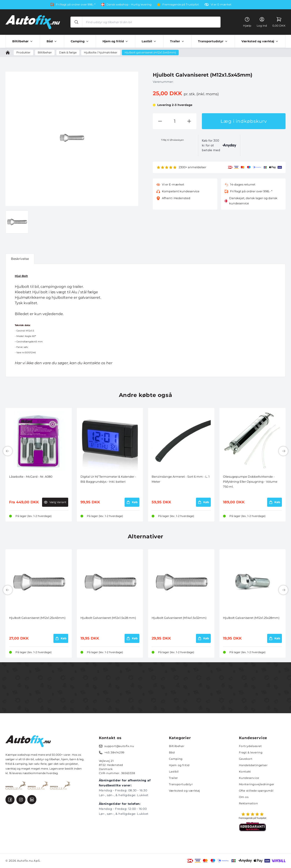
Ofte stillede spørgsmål (256, 791)
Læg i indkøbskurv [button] (244, 121)
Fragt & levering (251, 752)
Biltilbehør (177, 746)
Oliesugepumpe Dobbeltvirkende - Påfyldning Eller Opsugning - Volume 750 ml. (250, 482)
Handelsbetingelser (253, 765)
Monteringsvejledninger (257, 784)
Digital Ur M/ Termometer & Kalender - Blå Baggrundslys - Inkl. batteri (108, 479)
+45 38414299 (114, 752)
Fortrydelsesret (250, 746)
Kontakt (245, 771)
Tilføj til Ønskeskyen (172, 140)
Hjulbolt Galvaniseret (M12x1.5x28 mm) (108, 618)
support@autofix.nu (119, 746)
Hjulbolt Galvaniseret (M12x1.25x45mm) (37, 618)
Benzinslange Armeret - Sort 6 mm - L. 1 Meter (181, 479)
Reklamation (248, 803)
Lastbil (174, 771)
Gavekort (246, 759)
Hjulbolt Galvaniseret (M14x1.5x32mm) (179, 618)
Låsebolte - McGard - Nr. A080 (31, 477)
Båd (172, 752)
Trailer (173, 778)
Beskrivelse (20, 259)
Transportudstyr (181, 784)
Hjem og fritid (179, 765)
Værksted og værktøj (184, 791)
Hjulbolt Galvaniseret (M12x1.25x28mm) (251, 618)
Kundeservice (249, 778)
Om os (244, 797)
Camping (176, 759)
